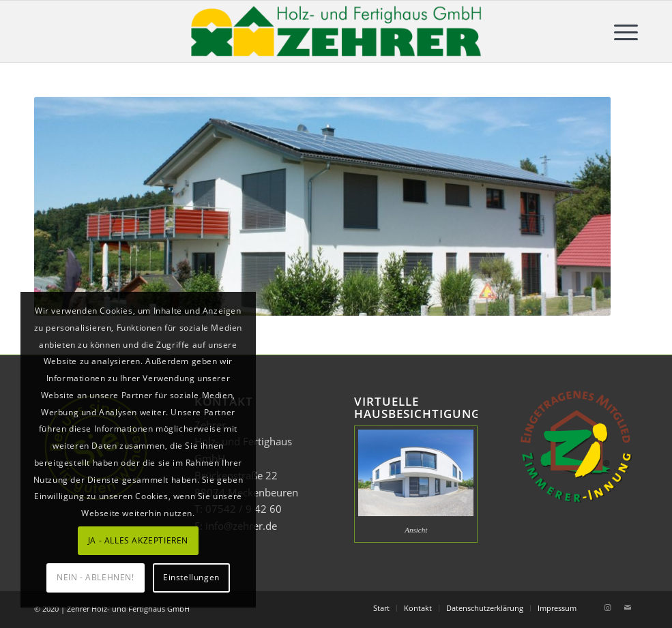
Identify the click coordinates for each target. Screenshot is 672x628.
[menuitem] (619, 31)
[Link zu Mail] (628, 608)
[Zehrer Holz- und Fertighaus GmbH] (336, 31)
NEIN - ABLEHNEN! (96, 577)
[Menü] (619, 31)
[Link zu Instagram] (607, 608)
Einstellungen (191, 577)
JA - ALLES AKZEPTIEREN (138, 540)
